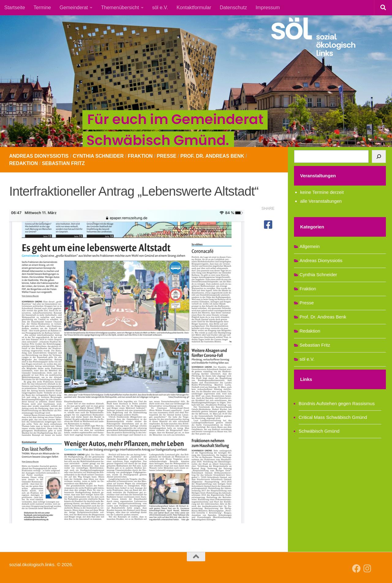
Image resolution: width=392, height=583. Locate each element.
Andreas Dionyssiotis (39, 156)
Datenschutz (233, 8)
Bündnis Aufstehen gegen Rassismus (337, 403)
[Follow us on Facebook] (356, 569)
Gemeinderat (74, 8)
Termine (42, 8)
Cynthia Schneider (100, 156)
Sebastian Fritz (64, 163)
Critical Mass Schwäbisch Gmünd (333, 417)
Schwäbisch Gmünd (319, 431)
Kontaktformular (194, 8)
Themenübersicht (120, 8)
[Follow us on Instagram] (367, 569)
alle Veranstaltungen (321, 201)
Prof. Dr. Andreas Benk (216, 156)
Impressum (268, 8)
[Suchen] (379, 156)
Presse (169, 156)
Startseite (15, 8)
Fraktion (142, 156)
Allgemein (310, 246)
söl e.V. (160, 8)
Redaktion (24, 163)
